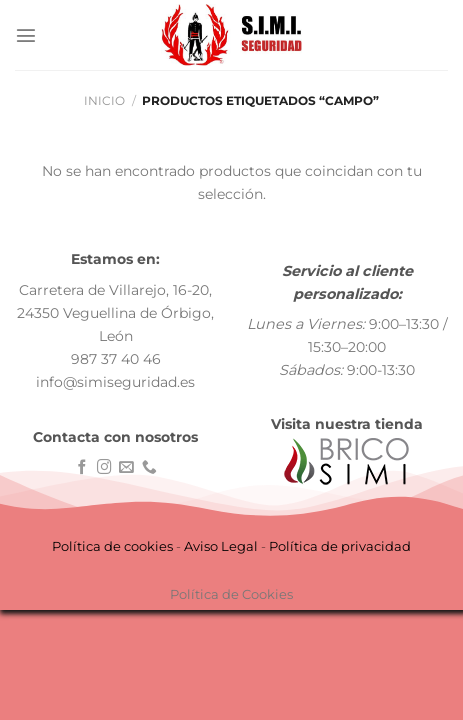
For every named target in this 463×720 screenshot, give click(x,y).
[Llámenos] (149, 468)
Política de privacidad (340, 546)
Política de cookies (112, 546)
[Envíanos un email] (126, 468)
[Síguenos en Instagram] (104, 468)
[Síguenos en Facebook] (82, 468)
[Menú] (26, 35)
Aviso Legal (221, 546)
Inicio (104, 101)
